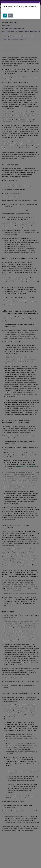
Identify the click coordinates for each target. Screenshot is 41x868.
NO (11, 15)
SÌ (5, 15)
